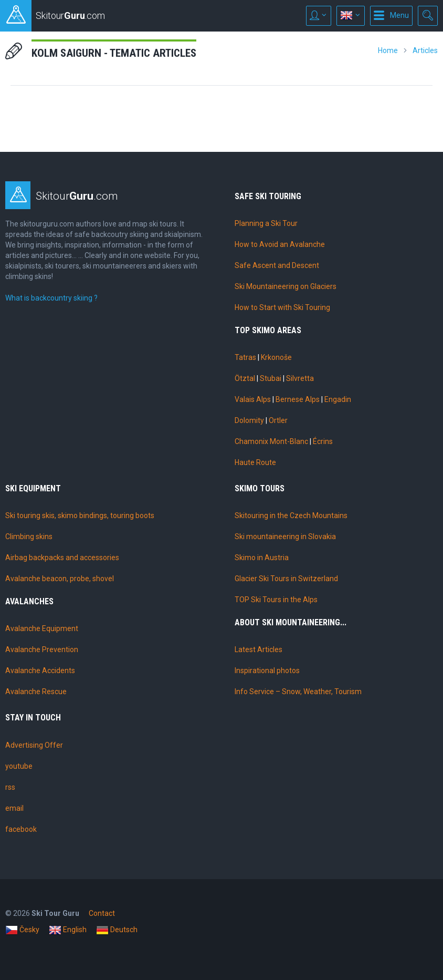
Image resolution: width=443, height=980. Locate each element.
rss (10, 787)
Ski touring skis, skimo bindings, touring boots (80, 515)
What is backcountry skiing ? (51, 298)
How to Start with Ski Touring (282, 307)
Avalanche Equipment (42, 628)
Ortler (278, 420)
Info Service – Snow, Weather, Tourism (298, 692)
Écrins (323, 441)
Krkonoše (276, 357)
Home (388, 50)
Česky (22, 930)
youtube (19, 766)
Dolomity (249, 420)
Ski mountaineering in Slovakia (285, 537)
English (68, 930)
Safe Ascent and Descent (277, 265)
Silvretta (300, 378)
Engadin (338, 399)
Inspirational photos (267, 670)
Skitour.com (77, 196)
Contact (102, 913)
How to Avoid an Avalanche (280, 244)
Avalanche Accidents (40, 670)
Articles (425, 50)
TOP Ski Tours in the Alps (276, 600)
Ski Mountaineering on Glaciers (286, 286)
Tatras (245, 357)
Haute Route (255, 462)
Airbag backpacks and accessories (62, 558)
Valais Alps (253, 399)
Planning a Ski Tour (266, 223)
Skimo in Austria (262, 558)
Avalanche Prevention (42, 649)
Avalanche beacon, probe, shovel (60, 579)
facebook (21, 829)
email (14, 808)
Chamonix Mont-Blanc (271, 441)
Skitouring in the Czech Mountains (291, 515)
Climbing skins (29, 537)
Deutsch (117, 930)
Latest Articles (259, 649)
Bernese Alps (298, 399)
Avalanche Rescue (36, 692)
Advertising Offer (34, 745)
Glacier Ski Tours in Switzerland (286, 579)
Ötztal (245, 378)
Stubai (271, 378)
